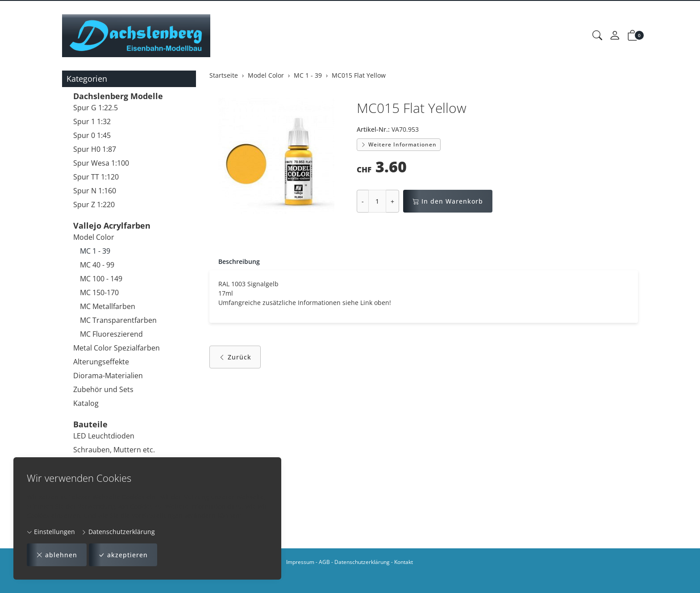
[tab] (235, 262)
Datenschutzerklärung (118, 532)
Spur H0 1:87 (95, 149)
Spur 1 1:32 (92, 121)
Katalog (86, 403)
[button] (597, 36)
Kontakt (404, 562)
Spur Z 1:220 (94, 205)
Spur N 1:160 (95, 191)
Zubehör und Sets (103, 389)
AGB (324, 562)
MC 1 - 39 (95, 251)
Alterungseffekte (101, 362)
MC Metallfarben (108, 306)
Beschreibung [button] (239, 261)
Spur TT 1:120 (96, 177)
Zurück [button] (235, 357)
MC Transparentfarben (118, 320)
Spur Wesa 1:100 (101, 163)
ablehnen (57, 555)
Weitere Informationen (399, 144)
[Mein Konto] (615, 36)
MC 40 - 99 (97, 265)
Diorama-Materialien (108, 376)
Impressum (300, 562)
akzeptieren (123, 555)
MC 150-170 (99, 292)
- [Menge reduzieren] (363, 201)
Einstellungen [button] (51, 532)
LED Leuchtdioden (104, 436)
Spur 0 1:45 (92, 135)
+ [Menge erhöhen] (392, 201)
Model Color (94, 237)
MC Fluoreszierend (111, 334)
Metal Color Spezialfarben (117, 348)
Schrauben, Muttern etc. (114, 450)
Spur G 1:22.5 (96, 108)
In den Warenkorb (448, 201)
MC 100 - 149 (101, 279)
